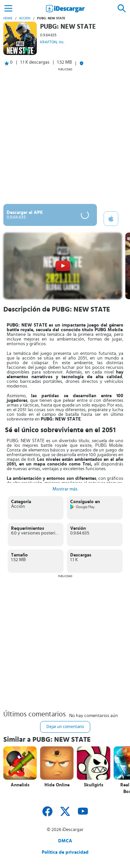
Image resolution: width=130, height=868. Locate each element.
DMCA (65, 841)
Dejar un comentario (65, 727)
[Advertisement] (65, 136)
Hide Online (57, 785)
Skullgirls (94, 785)
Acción (25, 18)
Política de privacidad (65, 852)
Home (8, 18)
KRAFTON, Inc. (52, 42)
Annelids (20, 785)
